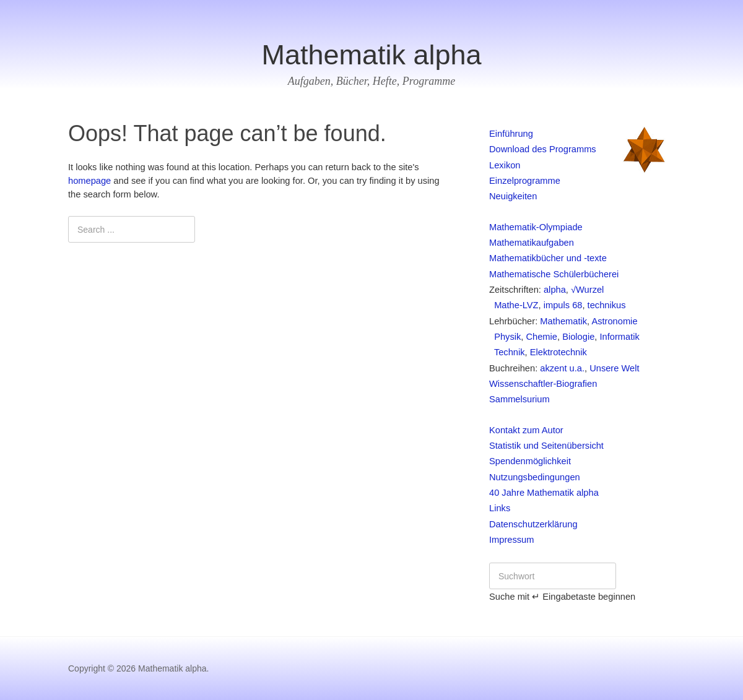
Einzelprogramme (525, 181)
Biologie (578, 337)
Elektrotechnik (558, 352)
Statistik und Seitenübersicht (546, 446)
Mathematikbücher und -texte (548, 258)
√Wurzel (587, 290)
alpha (555, 290)
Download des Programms (543, 149)
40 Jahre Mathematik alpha (544, 493)
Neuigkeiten (513, 196)
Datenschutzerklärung (533, 524)
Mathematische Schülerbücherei (554, 274)
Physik (505, 337)
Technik (507, 352)
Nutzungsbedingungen (535, 477)
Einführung (511, 134)
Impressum (511, 540)
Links (500, 508)
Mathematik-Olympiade (536, 227)
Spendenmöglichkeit (530, 461)
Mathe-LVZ (514, 305)
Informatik (619, 337)
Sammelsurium (519, 399)
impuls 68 (563, 305)
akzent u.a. (562, 368)
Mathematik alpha (371, 55)
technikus (607, 305)
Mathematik (563, 321)
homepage (89, 181)
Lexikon (505, 165)
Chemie (541, 337)
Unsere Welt (614, 368)
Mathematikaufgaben (532, 243)
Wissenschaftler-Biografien (543, 384)
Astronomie (614, 321)
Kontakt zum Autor (526, 430)
